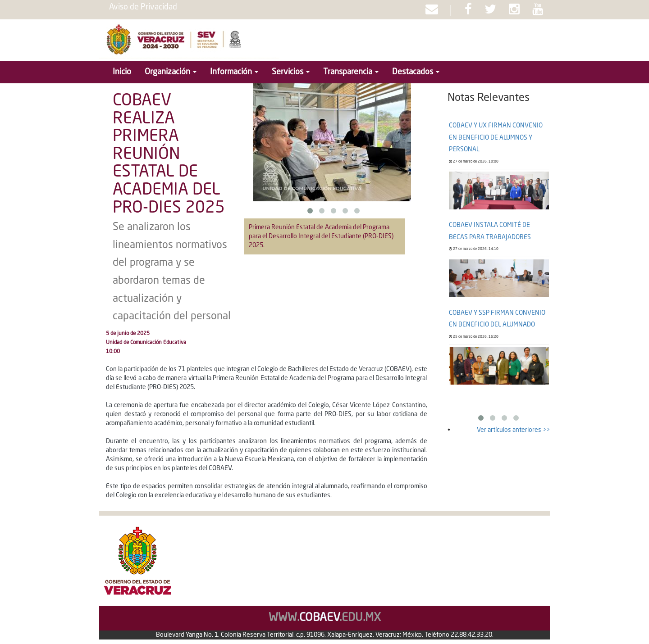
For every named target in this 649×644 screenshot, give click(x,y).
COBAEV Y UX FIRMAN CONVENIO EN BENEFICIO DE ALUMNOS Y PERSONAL (496, 138)
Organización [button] (171, 72)
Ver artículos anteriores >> (513, 430)
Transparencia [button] (351, 72)
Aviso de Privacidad (143, 7)
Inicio (122, 72)
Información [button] (234, 72)
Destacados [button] (416, 72)
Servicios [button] (291, 72)
